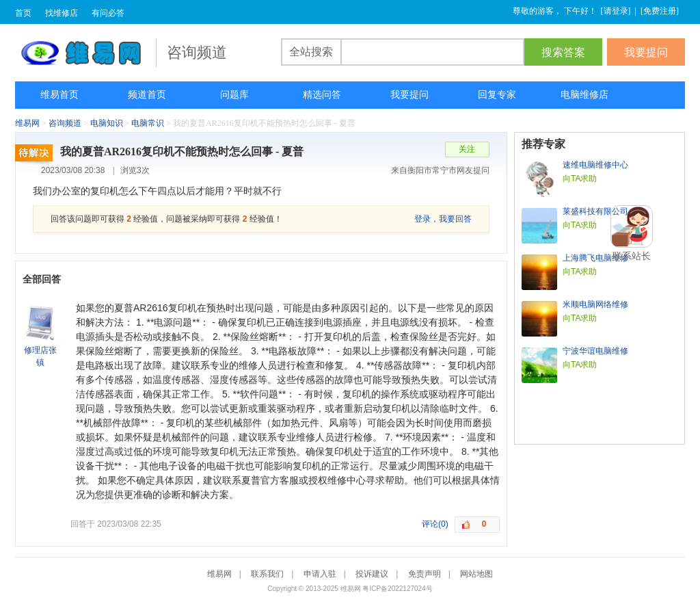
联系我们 (267, 574)
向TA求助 (580, 179)
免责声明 (425, 574)
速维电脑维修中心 (595, 165)
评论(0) (435, 524)
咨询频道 (65, 123)
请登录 (616, 11)
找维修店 (62, 13)
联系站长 (632, 256)
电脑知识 (107, 123)
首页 (23, 13)
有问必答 (108, 13)
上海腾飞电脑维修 (595, 258)
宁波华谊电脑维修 (595, 351)
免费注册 (660, 11)
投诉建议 (372, 574)
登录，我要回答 (443, 219)
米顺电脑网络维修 (595, 304)
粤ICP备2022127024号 (397, 589)
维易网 (85, 53)
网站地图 (476, 574)
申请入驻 (320, 574)
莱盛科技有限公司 (595, 211)
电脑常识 (148, 123)
